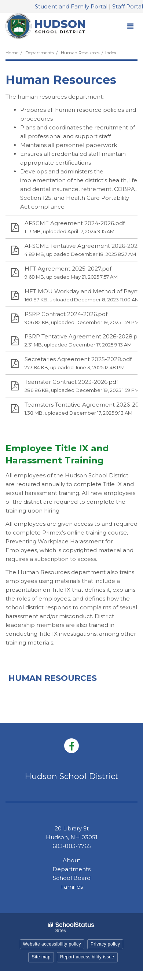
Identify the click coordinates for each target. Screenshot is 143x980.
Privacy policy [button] (105, 944)
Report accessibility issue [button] (87, 957)
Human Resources (80, 53)
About (71, 860)
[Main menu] (130, 26)
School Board (72, 878)
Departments (40, 53)
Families (71, 887)
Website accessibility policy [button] (52, 944)
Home (12, 53)
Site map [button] (41, 957)
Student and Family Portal (71, 6)
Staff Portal (128, 6)
